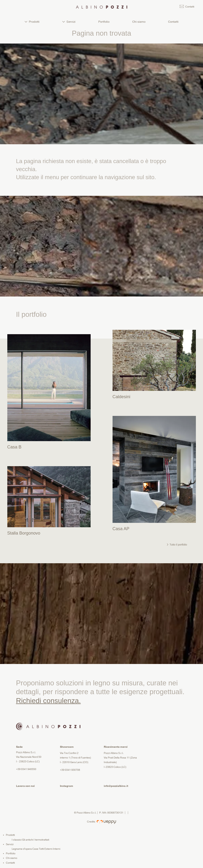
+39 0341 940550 (26, 769)
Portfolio (104, 22)
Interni (57, 849)
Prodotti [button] (32, 22)
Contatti (173, 22)
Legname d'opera (22, 849)
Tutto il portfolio (177, 545)
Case (35, 849)
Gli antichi (28, 840)
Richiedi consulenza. (49, 701)
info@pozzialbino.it (116, 786)
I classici (17, 840)
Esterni (48, 849)
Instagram (67, 786)
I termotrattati (41, 840)
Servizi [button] (69, 22)
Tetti (41, 849)
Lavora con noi (25, 786)
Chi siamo (139, 22)
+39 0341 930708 (70, 770)
